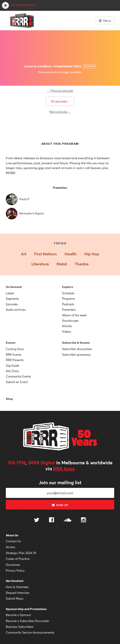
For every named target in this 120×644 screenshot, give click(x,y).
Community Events (18, 376)
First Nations (45, 254)
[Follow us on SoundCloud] (68, 520)
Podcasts (68, 304)
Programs (68, 299)
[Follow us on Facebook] (52, 520)
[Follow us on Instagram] (84, 520)
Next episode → (60, 112)
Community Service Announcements (30, 632)
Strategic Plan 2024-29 (21, 553)
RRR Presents (15, 360)
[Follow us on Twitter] (37, 520)
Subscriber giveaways (76, 355)
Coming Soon (15, 349)
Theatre (82, 264)
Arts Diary (12, 371)
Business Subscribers (20, 627)
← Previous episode (60, 91)
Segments (12, 299)
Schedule (68, 293)
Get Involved (15, 581)
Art (24, 254)
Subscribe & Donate (76, 343)
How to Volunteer (17, 587)
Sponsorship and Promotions (26, 609)
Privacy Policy (15, 570)
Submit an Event (17, 382)
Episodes (12, 304)
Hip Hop (92, 254)
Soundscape (70, 321)
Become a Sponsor (18, 615)
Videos (67, 332)
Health (71, 254)
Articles (67, 326)
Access (10, 547)
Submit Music (15, 598)
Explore (68, 287)
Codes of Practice (18, 559)
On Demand (14, 287)
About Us (12, 535)
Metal (62, 264)
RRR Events (14, 355)
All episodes (60, 101)
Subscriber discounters (77, 349)
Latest (10, 293)
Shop (9, 399)
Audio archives (16, 310)
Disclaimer (13, 565)
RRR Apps (64, 469)
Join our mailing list (60, 482)
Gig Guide (12, 366)
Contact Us (13, 541)
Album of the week (74, 315)
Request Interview (18, 593)
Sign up (60, 505)
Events (11, 343)
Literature (40, 264)
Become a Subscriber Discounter (27, 621)
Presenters (69, 310)
